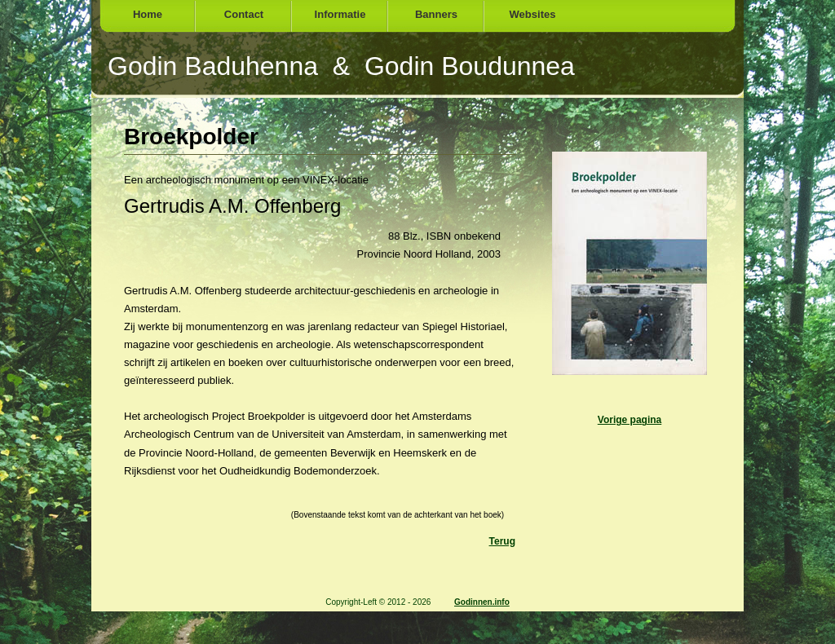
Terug (502, 541)
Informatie (340, 14)
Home (148, 14)
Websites (533, 14)
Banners (436, 14)
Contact (244, 14)
